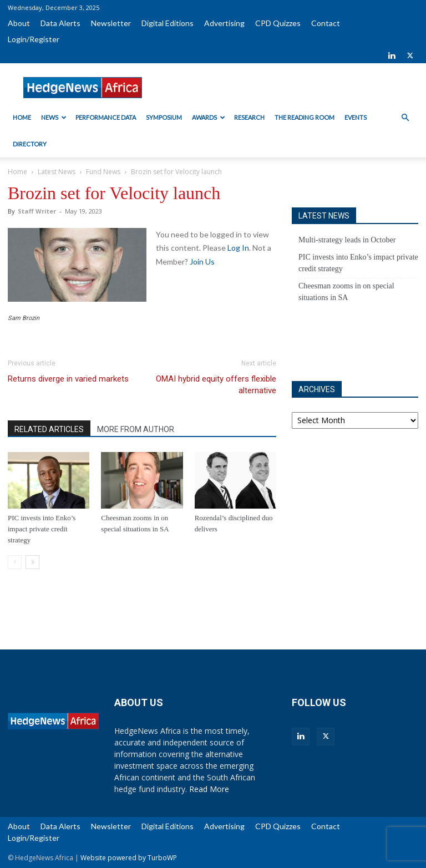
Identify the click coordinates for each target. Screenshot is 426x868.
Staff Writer (37, 211)
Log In (238, 248)
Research (249, 117)
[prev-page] (15, 562)
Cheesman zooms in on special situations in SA (346, 292)
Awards (209, 117)
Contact (326, 23)
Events (356, 117)
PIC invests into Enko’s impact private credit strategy (42, 529)
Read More (209, 789)
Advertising (224, 23)
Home (22, 117)
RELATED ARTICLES (49, 429)
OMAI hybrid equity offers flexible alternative (216, 385)
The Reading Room (305, 117)
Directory (30, 144)
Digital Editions (168, 23)
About (19, 23)
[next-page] (32, 562)
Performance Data (106, 117)
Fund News (103, 172)
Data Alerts (60, 23)
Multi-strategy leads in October (347, 240)
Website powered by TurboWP (129, 858)
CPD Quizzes (278, 23)
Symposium (164, 117)
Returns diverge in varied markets (68, 379)
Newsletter (111, 23)
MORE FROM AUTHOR (136, 429)
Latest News (57, 172)
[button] (405, 118)
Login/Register (34, 39)
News (54, 117)
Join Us (202, 262)
